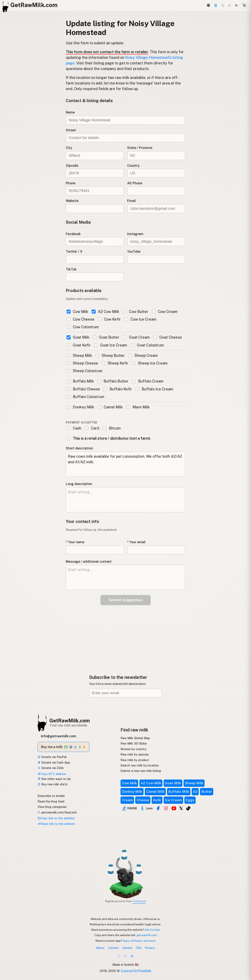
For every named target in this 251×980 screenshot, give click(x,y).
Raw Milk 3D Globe (134, 743)
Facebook (73, 234)
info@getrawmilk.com (58, 736)
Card (92, 428)
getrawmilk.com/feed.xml (57, 812)
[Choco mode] (230, 5)
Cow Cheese (80, 319)
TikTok (71, 269)
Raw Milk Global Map (135, 738)
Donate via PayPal (52, 757)
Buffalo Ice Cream (154, 389)
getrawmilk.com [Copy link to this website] (147, 935)
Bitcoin (111, 428)
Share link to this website (56, 824)
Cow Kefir (109, 319)
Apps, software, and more (139, 941)
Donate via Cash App (54, 762)
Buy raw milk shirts (52, 784)
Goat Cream (136, 337)
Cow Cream (165, 312)
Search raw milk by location (140, 765)
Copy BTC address (52, 774)
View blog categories (52, 807)
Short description (79, 448)
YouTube (134, 252)
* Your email (136, 542)
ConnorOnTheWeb (136, 971)
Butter (207, 792)
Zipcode (72, 166)
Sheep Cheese (82, 363)
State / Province (140, 148)
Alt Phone (135, 183)
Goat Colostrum (147, 345)
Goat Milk (78, 337)
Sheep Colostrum (85, 371)
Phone (71, 183)
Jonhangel (139, 901)
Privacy (150, 948)
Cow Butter (135, 312)
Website (72, 201)
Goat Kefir (79, 345)
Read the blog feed (51, 801)
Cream (127, 800)
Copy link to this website (56, 818)
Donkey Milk (80, 407)
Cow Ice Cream (140, 319)
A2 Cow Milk (105, 312)
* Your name (75, 542)
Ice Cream (173, 800)
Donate (127, 948)
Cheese (143, 800)
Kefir (157, 800)
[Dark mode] (223, 5)
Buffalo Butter (113, 381)
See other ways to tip (54, 779)
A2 (195, 792)
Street (71, 130)
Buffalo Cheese (83, 389)
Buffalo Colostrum (85, 397)
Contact (113, 948)
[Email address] (125, 693)
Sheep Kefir (115, 363)
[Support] (216, 5)
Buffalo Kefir (118, 389)
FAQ (139, 948)
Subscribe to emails (51, 796)
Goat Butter (106, 337)
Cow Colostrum (83, 327)
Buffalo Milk (80, 381)
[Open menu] (244, 5)
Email (132, 201)
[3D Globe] (208, 5)
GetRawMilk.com (70, 721)
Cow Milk (77, 312)
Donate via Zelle (51, 768)
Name (70, 112)
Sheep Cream (143, 355)
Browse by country (133, 749)
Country (133, 166)
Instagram (135, 234)
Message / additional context (89, 562)
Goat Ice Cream (111, 345)
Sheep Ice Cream (149, 363)
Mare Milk (138, 407)
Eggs (190, 800)
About (100, 948)
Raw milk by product (135, 760)
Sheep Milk (79, 355)
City (69, 148)
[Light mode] (236, 5)
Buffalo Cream (147, 381)
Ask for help (152, 930)
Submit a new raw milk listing (141, 771)
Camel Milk (110, 407)
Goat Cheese (168, 337)
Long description (79, 484)
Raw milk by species (135, 754)
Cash (74, 428)
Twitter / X (74, 252)
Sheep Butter (110, 355)
